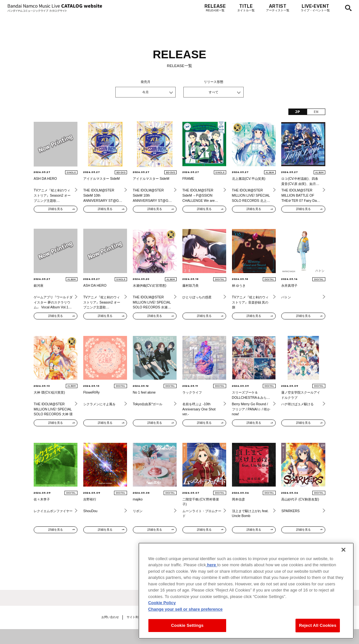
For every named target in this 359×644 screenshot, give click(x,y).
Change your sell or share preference (185, 609)
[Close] (343, 550)
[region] (246, 591)
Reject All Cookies (318, 625)
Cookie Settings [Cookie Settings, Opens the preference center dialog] (187, 625)
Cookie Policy (162, 603)
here (211, 565)
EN (316, 112)
